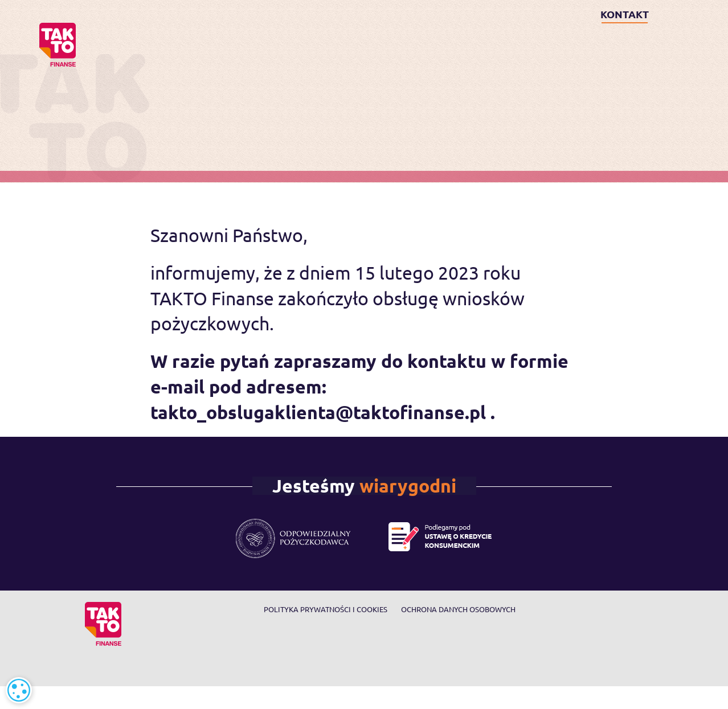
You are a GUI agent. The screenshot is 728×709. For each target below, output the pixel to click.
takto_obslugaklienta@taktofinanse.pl (318, 412)
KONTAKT (625, 14)
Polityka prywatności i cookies (326, 609)
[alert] (19, 690)
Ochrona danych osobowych (458, 609)
